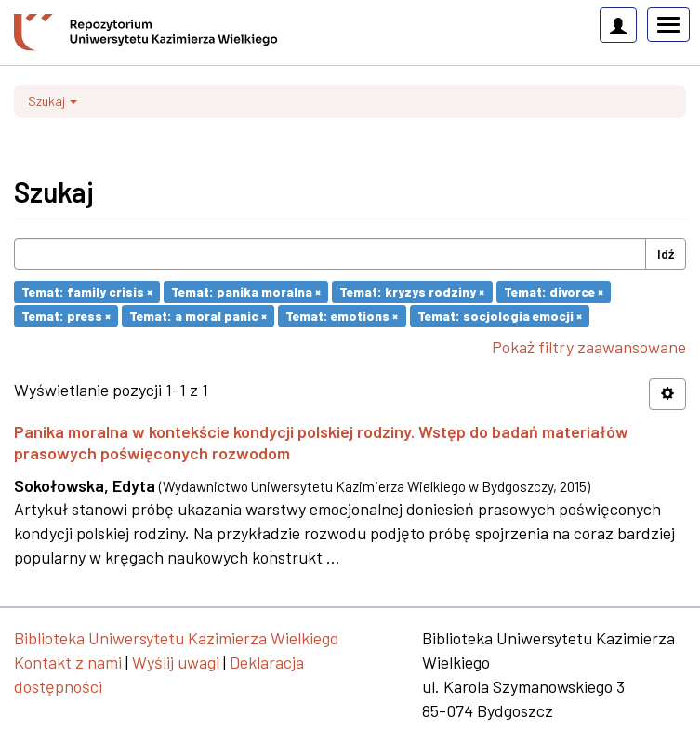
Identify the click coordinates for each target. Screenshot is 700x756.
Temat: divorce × (554, 292)
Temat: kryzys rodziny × (412, 292)
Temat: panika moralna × (246, 292)
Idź (666, 253)
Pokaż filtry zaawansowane (589, 347)
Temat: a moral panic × (198, 316)
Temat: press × (66, 316)
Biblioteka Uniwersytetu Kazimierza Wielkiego (176, 638)
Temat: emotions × (342, 316)
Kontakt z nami (68, 662)
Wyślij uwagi (176, 662)
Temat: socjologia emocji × (500, 316)
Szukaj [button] (53, 101)
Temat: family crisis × (87, 292)
